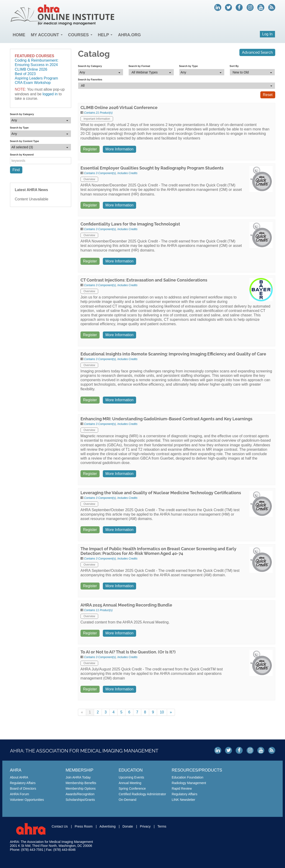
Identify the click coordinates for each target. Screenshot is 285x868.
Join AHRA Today (78, 777)
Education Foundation (188, 777)
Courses (80, 35)
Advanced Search (257, 52)
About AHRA (19, 777)
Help (105, 35)
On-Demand (127, 800)
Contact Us (60, 826)
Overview (89, 179)
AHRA (16, 770)
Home (19, 35)
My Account (47, 35)
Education (131, 770)
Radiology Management (189, 783)
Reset (268, 95)
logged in (50, 94)
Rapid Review (182, 788)
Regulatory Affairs (23, 783)
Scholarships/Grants (80, 800)
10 (162, 712)
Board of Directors (23, 788)
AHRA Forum (20, 794)
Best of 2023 (25, 74)
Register (90, 149)
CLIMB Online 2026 (31, 69)
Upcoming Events (131, 777)
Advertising (108, 826)
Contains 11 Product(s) (98, 610)
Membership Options (81, 788)
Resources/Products (197, 770)
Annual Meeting (130, 783)
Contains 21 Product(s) (98, 113)
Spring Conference (132, 788)
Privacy (145, 826)
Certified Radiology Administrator (142, 794)
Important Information (97, 119)
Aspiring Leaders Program (37, 78)
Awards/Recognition (80, 794)
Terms (162, 826)
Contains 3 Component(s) (100, 173)
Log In (267, 34)
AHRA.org (129, 35)
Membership (79, 770)
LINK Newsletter (183, 800)
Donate (128, 826)
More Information (119, 149)
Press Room (84, 826)
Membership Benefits (81, 783)
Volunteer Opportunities (27, 800)
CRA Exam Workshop (33, 83)
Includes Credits (127, 173)
